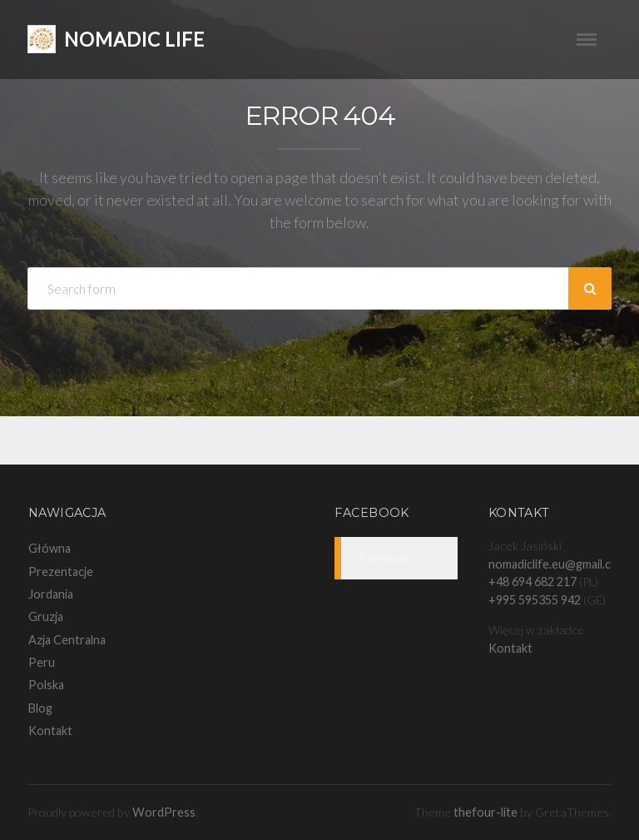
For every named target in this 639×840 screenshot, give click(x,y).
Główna (50, 548)
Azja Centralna (67, 640)
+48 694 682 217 (532, 582)
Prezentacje (61, 572)
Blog (40, 708)
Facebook (372, 513)
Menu (594, 40)
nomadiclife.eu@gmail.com (558, 564)
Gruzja (46, 616)
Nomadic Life (134, 40)
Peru (42, 662)
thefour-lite (485, 812)
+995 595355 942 (535, 600)
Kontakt (50, 731)
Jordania (51, 594)
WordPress (164, 812)
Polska (46, 685)
